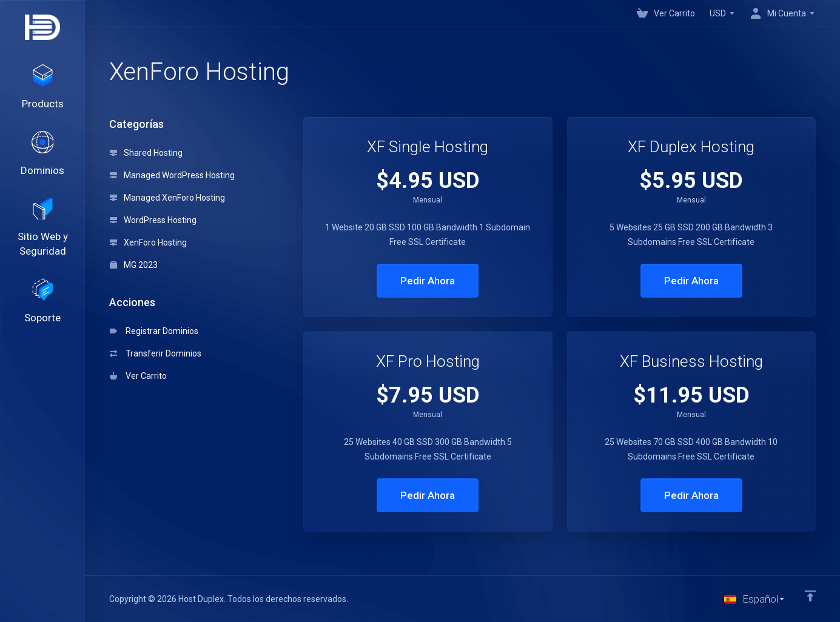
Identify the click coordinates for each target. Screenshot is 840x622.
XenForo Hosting (148, 242)
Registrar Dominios (154, 331)
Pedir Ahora (428, 281)
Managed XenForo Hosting (167, 198)
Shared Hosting (146, 153)
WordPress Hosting (153, 220)
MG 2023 (134, 265)
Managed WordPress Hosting (172, 175)
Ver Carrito (138, 376)
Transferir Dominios (156, 353)
